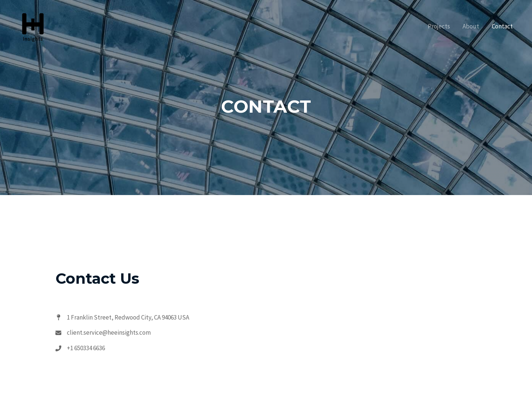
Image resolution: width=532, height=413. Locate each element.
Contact (502, 26)
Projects (439, 26)
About (471, 26)
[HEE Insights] (33, 25)
